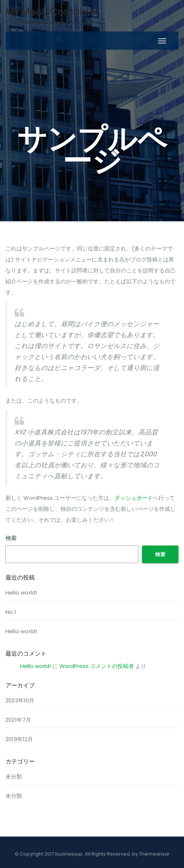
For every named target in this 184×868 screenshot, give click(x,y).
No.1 (11, 612)
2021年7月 (18, 720)
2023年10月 (20, 700)
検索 (11, 538)
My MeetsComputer (52, 15)
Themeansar (154, 854)
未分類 (14, 776)
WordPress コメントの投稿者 (97, 666)
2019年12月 (19, 739)
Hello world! (21, 592)
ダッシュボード (134, 498)
